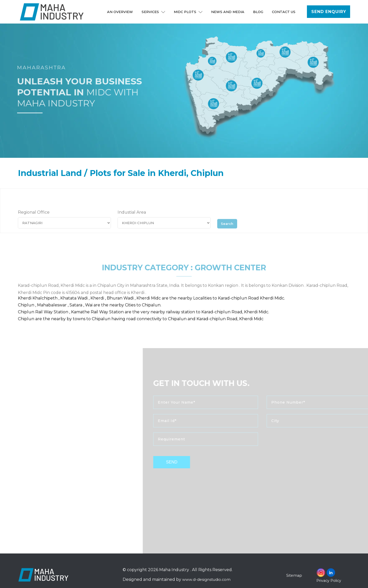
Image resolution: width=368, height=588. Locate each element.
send (183, 462)
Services (154, 12)
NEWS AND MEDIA (228, 12)
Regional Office (34, 219)
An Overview (121, 12)
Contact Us (284, 12)
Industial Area (132, 219)
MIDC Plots (189, 12)
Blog (259, 12)
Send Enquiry (329, 12)
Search (229, 230)
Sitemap (295, 575)
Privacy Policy (329, 581)
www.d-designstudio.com (208, 579)
